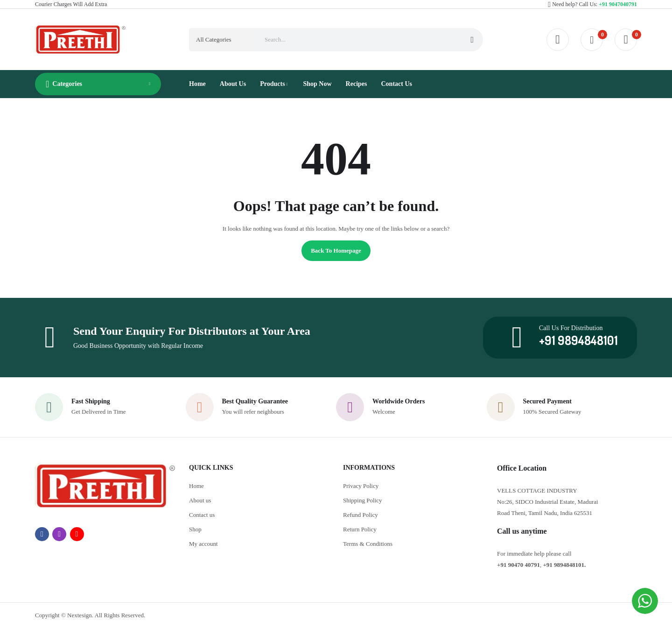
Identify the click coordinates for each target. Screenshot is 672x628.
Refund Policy (360, 515)
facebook (42, 534)
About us (200, 500)
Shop (195, 529)
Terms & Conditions (368, 544)
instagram (59, 534)
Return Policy (360, 529)
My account (203, 544)
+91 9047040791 (618, 4)
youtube (77, 534)
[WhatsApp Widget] (645, 601)
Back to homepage (336, 250)
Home (196, 486)
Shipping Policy (362, 500)
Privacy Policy (361, 486)
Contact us (202, 515)
